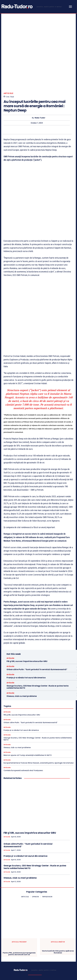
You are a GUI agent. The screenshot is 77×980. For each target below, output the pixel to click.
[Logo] (31, 6)
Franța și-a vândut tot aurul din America (26, 616)
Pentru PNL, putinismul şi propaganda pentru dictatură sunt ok (19, 892)
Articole (8, 74)
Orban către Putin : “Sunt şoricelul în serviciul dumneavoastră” (37, 607)
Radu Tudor (40, 99)
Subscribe (67, 959)
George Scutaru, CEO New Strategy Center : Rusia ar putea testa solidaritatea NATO (38, 625)
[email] (31, 959)
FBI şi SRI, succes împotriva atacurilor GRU (27, 599)
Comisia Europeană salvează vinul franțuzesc (23, 708)
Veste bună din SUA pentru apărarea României (58, 890)
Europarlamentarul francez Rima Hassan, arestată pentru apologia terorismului (38, 701)
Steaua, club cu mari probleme (22, 634)
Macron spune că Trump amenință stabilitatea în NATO (28, 693)
